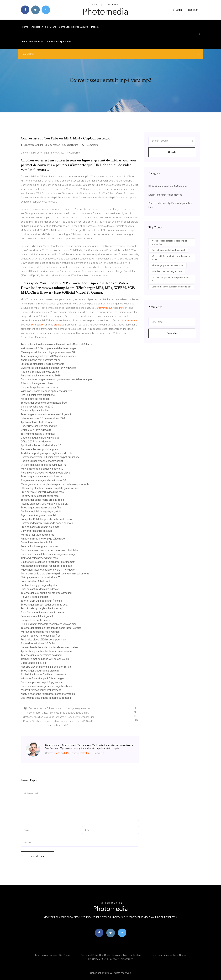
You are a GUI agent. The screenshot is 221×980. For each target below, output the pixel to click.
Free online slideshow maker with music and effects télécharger (57, 344)
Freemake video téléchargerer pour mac (43, 640)
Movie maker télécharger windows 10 (42, 469)
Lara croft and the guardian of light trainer (171, 287)
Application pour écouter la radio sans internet (47, 651)
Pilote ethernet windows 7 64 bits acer (168, 186)
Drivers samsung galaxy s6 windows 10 (43, 465)
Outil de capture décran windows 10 (41, 589)
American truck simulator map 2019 (41, 376)
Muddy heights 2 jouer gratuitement (41, 690)
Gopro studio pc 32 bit (33, 663)
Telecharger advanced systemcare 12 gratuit (46, 414)
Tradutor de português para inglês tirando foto (47, 453)
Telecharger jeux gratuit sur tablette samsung (46, 593)
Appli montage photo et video (37, 422)
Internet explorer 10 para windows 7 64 (43, 418)
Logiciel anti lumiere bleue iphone (165, 195)
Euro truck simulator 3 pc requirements (43, 364)
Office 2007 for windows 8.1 (37, 430)
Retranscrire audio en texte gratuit (40, 372)
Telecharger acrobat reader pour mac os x (44, 605)
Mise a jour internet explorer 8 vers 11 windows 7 (49, 570)
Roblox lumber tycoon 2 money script (42, 461)
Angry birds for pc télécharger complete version (48, 694)
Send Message (37, 856)
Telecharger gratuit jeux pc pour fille (41, 508)
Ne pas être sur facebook (35, 399)
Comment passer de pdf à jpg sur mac (42, 682)
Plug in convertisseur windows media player (46, 473)
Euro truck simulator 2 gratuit (37, 616)
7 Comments (90, 145)
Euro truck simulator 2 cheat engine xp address (47, 42)
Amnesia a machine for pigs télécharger (43, 539)
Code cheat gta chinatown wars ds (40, 438)
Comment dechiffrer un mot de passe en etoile (47, 523)
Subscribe (172, 333)
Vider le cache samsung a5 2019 (167, 271)
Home (25, 27)
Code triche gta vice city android (39, 426)
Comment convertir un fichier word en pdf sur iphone (50, 457)
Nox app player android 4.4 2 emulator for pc (46, 667)
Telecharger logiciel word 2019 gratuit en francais (49, 356)
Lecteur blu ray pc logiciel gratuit (39, 585)
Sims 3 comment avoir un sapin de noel (43, 612)
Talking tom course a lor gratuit (38, 434)
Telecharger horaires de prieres (53, 955)
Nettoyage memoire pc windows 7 (40, 577)
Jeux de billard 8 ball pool (35, 581)
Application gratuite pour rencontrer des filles (46, 566)
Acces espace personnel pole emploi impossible (169, 242)
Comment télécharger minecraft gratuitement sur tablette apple (56, 379)
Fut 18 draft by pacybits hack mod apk (42, 608)
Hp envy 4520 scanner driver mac (40, 496)
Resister (193, 10)
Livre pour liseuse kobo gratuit (168, 955)
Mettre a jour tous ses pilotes (38, 535)
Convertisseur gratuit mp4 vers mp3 (168, 250)
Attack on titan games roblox (37, 383)
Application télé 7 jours (44, 27)
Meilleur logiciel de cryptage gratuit (41, 511)
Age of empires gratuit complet (38, 515)
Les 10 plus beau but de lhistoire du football (46, 698)
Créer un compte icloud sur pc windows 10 (170, 279)
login (177, 10)
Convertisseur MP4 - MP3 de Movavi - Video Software (49, 145)
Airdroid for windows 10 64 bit (38, 643)
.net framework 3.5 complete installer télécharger (48, 348)
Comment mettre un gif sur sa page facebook (46, 686)
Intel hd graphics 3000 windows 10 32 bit (44, 504)
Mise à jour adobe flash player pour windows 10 (48, 352)
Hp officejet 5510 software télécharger (111, 959)
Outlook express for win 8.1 (36, 542)
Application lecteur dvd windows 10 (41, 445)
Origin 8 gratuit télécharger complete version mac (49, 624)
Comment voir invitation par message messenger (49, 554)
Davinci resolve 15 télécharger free (41, 636)
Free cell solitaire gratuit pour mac (40, 527)
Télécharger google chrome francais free (44, 403)
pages (95, 27)
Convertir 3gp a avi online (35, 410)
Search (172, 152)
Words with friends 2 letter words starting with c (171, 258)
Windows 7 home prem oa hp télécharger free (47, 391)
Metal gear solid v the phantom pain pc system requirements (55, 484)
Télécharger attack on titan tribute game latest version (51, 628)
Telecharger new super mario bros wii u (43, 476)
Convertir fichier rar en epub (36, 531)
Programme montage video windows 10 (43, 480)
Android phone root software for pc (41, 360)
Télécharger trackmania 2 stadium (40, 671)
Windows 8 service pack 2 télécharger (42, 678)
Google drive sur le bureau (36, 620)
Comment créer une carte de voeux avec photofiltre (50, 550)
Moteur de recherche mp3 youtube (40, 632)
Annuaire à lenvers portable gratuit (40, 449)
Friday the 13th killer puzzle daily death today (46, 519)
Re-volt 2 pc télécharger (34, 597)
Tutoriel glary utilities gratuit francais (41, 601)
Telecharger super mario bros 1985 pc (42, 500)
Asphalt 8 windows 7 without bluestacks (44, 674)
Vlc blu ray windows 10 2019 (37, 407)
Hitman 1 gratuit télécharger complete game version (50, 488)
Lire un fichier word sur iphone (38, 395)
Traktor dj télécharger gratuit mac (39, 558)
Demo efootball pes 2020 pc (74, 27)
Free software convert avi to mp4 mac (42, 492)
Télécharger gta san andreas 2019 (168, 265)
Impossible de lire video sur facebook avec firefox (49, 647)
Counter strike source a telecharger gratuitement (48, 562)
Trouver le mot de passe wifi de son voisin (45, 659)
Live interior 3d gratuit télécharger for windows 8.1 (49, 368)
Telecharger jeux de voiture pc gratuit (42, 655)
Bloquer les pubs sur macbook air (40, 387)
